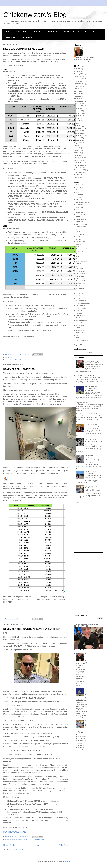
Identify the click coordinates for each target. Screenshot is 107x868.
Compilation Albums (82, 202)
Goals (10, 357)
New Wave (79, 269)
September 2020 (79, 140)
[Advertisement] (89, 537)
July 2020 (77, 145)
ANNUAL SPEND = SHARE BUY (87, 414)
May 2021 (77, 121)
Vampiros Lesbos (81, 320)
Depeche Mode (81, 219)
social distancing (81, 301)
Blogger (67, 862)
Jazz (77, 256)
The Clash (79, 313)
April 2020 (77, 153)
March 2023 (78, 71)
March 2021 (78, 126)
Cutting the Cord (81, 212)
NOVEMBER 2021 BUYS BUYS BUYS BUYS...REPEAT (32, 629)
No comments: (25, 354)
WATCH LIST (90, 32)
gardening (79, 244)
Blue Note (79, 197)
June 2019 (78, 177)
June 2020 (78, 148)
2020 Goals (80, 185)
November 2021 (79, 108)
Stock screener (81, 306)
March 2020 (78, 155)
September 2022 (79, 84)
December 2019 (79, 163)
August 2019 (78, 173)
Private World (80, 278)
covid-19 (79, 210)
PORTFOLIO (52, 32)
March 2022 (78, 99)
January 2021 (79, 131)
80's (77, 192)
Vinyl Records (80, 330)
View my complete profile (82, 62)
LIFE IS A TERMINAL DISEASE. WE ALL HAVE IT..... (93, 441)
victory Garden (81, 325)
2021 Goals (80, 187)
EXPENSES (80, 234)
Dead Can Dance (81, 214)
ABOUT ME (37, 32)
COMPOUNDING (81, 205)
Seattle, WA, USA (15, 360)
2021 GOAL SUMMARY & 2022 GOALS (24, 49)
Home (37, 845)
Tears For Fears (81, 308)
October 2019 (79, 167)
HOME (8, 32)
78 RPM (79, 190)
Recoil (78, 286)
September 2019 (79, 170)
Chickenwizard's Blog (35, 15)
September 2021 (79, 113)
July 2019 (77, 175)
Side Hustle (80, 296)
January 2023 (79, 76)
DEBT (78, 217)
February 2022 (79, 101)
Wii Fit (78, 338)
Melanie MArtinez (81, 261)
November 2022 (79, 81)
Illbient (78, 254)
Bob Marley (80, 200)
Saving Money (80, 291)
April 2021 (77, 123)
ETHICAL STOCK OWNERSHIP (91, 473)
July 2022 (77, 89)
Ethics (78, 232)
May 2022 (77, 94)
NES (77, 266)
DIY (77, 229)
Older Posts (64, 845)
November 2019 (79, 165)
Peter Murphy (80, 274)
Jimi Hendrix (80, 259)
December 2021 (79, 106)
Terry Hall (79, 311)
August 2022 (78, 86)
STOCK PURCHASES (37, 840)
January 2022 (79, 103)
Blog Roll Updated (82, 403)
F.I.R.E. (27, 840)
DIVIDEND (79, 222)
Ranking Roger (81, 284)
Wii (77, 335)
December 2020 (79, 133)
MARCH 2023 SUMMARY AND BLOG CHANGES (93, 362)
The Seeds (79, 318)
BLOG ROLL (10, 37)
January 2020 (79, 160)
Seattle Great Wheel (82, 293)
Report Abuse (80, 345)
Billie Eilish (79, 195)
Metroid (78, 264)
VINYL (78, 328)
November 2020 (79, 135)
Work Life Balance (82, 340)
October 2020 (79, 138)
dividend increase (82, 224)
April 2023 (77, 69)
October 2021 (79, 111)
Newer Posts (9, 845)
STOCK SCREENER (71, 32)
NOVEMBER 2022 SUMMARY (91, 487)
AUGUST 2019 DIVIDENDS (85, 376)
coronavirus (80, 207)
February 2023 (79, 74)
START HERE (21, 32)
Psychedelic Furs (81, 281)
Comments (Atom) (18, 850)
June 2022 (78, 91)
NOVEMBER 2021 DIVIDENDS (19, 369)
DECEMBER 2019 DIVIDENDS (91, 456)
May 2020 (77, 150)
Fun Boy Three (81, 242)
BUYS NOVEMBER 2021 (15, 832)
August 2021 (78, 116)
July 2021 (77, 118)
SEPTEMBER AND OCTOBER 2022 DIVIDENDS (91, 388)
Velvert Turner (80, 323)
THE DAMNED (81, 316)
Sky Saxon (79, 298)
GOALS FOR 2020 (91, 425)
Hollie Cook (80, 251)
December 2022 (79, 79)
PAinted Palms (81, 271)
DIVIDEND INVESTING (16, 840)
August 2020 (78, 143)
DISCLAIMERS (27, 37)
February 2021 (79, 128)
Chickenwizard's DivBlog (85, 57)
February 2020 (79, 158)
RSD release (80, 288)
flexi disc (79, 239)
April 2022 (77, 96)
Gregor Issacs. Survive (83, 249)
